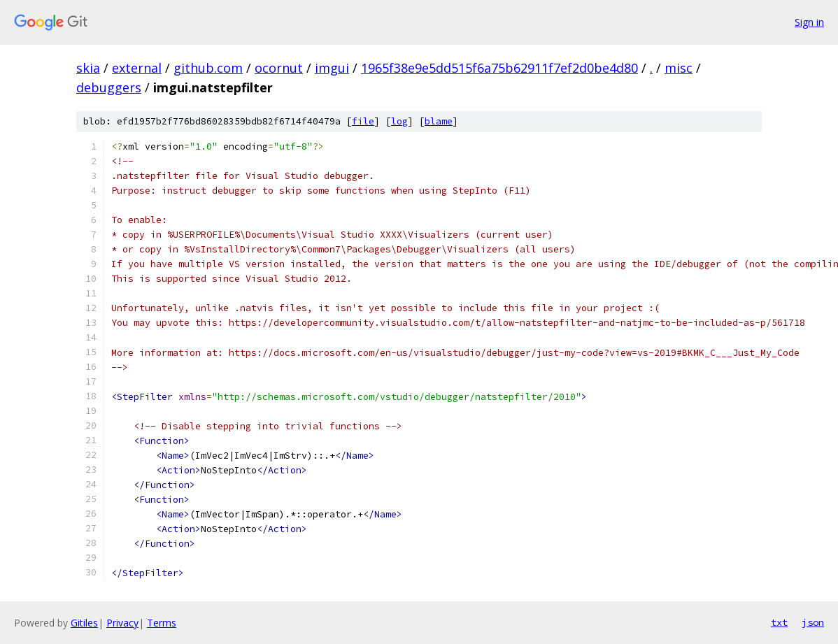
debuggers (109, 87)
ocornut (279, 68)
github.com (208, 68)
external (137, 68)
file (363, 121)
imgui (332, 68)
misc (679, 68)
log (399, 121)
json (813, 622)
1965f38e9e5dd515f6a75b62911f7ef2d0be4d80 (499, 68)
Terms (162, 623)
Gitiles (84, 623)
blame (439, 121)
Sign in (809, 22)
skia (88, 68)
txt (779, 622)
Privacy (122, 623)
